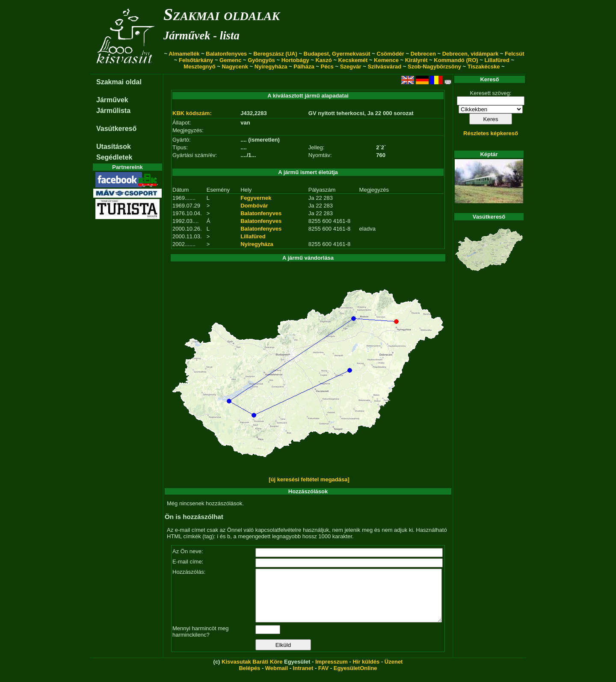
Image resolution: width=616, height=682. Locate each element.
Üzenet (394, 672)
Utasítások (114, 147)
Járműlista (113, 111)
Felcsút (515, 54)
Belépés (249, 678)
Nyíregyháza (271, 67)
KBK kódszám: (192, 113)
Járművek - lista (201, 36)
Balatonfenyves (226, 54)
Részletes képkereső (491, 133)
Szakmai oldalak (222, 14)
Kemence (386, 60)
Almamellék (184, 54)
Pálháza (304, 67)
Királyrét (416, 60)
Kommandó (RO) (456, 60)
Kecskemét (353, 60)
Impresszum (332, 672)
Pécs (327, 67)
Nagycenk (235, 67)
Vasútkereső (116, 129)
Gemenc (230, 60)
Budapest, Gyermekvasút (337, 54)
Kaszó (323, 60)
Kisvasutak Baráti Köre (252, 672)
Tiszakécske (484, 67)
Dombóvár (254, 206)
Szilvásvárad (384, 67)
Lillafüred (497, 60)
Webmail (277, 678)
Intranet (303, 678)
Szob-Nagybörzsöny (434, 67)
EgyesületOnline (355, 678)
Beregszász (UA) (275, 54)
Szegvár (351, 67)
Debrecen (423, 54)
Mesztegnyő (199, 67)
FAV (323, 678)
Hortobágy (295, 60)
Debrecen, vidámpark (471, 54)
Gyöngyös (261, 60)
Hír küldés (366, 672)
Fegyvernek (256, 198)
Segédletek (114, 157)
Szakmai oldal (119, 82)
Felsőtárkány (196, 60)
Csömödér (391, 54)
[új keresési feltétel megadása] (309, 479)
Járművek (112, 100)
